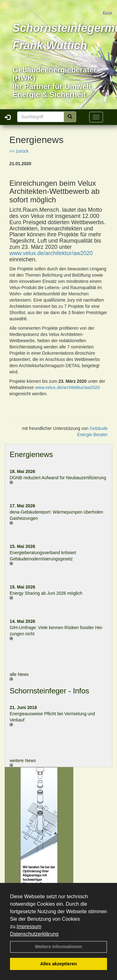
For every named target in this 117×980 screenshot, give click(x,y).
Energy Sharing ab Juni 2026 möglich (46, 593)
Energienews (31, 454)
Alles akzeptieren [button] (59, 964)
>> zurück (19, 151)
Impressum (29, 926)
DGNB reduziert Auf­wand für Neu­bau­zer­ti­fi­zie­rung (58, 478)
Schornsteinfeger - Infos (49, 691)
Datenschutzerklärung (34, 934)
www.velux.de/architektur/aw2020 (51, 253)
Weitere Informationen (59, 947)
